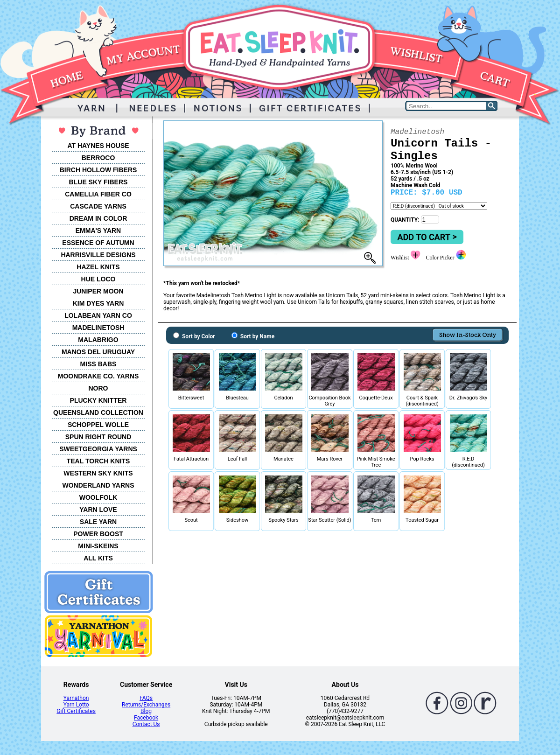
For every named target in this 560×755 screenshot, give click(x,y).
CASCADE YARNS (98, 206)
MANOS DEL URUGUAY (98, 352)
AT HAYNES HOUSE (98, 146)
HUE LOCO (98, 279)
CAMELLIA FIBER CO (98, 194)
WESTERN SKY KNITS (98, 473)
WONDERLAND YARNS (98, 485)
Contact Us (146, 724)
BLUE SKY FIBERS (98, 182)
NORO (98, 388)
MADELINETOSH (98, 328)
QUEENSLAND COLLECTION (98, 412)
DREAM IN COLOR (98, 218)
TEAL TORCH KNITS (98, 461)
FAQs (146, 698)
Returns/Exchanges (146, 705)
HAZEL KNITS (98, 267)
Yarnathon (76, 698)
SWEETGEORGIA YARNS (98, 449)
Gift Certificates (76, 711)
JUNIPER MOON (98, 291)
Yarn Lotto (76, 705)
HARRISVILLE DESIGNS (98, 255)
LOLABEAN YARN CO (98, 315)
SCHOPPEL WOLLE (98, 425)
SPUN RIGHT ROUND (98, 437)
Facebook (146, 718)
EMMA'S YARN (98, 231)
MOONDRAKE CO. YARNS (98, 376)
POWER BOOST (98, 534)
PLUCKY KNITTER (98, 400)
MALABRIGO (98, 340)
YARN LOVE (98, 510)
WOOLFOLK (98, 497)
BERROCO (98, 158)
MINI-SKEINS (98, 546)
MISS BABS (98, 364)
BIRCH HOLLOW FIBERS (98, 170)
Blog (146, 711)
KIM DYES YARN (98, 303)
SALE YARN (98, 522)
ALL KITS (98, 558)
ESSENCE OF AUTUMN (98, 243)
